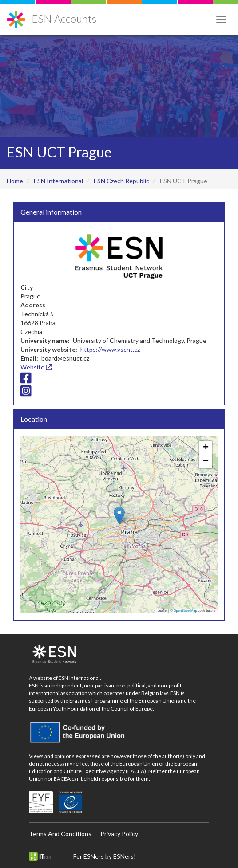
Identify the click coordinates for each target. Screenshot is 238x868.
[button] (119, 516)
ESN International (58, 181)
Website (36, 367)
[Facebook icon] (26, 380)
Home (15, 181)
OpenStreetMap (185, 611)
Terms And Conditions (60, 834)
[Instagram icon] (26, 393)
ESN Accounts (64, 18)
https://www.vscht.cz (110, 349)
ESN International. (80, 678)
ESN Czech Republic (121, 181)
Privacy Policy (119, 834)
